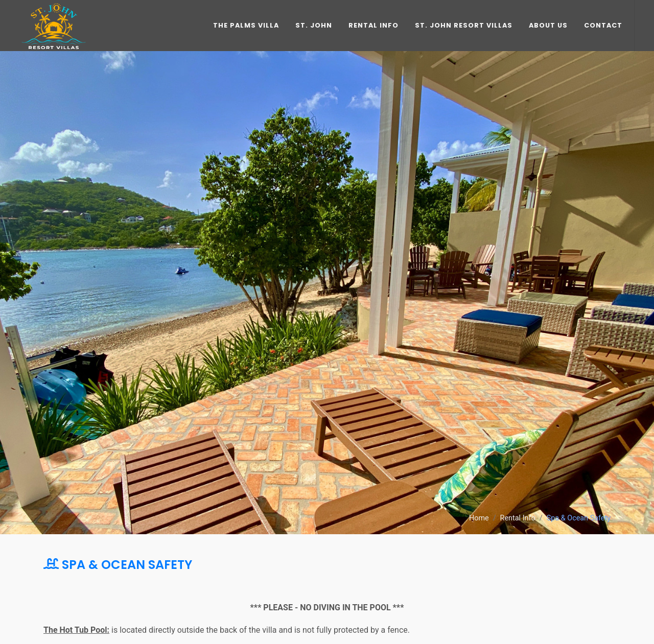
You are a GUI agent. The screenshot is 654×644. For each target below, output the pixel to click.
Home (479, 518)
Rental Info (518, 518)
